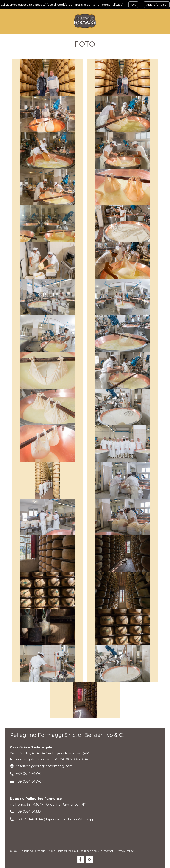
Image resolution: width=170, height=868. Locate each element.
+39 (19, 774)
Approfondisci (157, 5)
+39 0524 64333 (28, 811)
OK (133, 5)
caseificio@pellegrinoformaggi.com (44, 766)
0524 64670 (32, 774)
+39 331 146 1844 (29, 819)
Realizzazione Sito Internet (96, 851)
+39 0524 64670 (29, 781)
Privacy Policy (124, 851)
